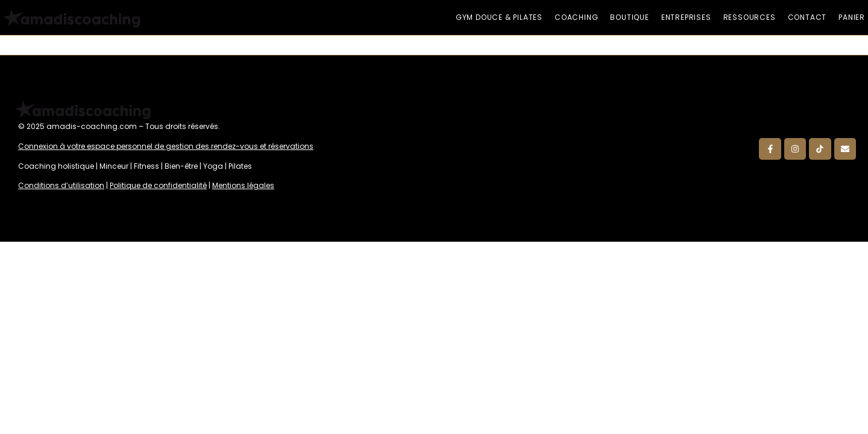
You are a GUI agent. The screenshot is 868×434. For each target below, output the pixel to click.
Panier (852, 17)
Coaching (576, 17)
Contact (807, 17)
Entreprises (686, 17)
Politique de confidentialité (158, 185)
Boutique (629, 17)
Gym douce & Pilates (499, 17)
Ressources (750, 17)
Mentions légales (243, 185)
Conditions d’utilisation (61, 185)
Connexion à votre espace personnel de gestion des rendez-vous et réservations (166, 146)
